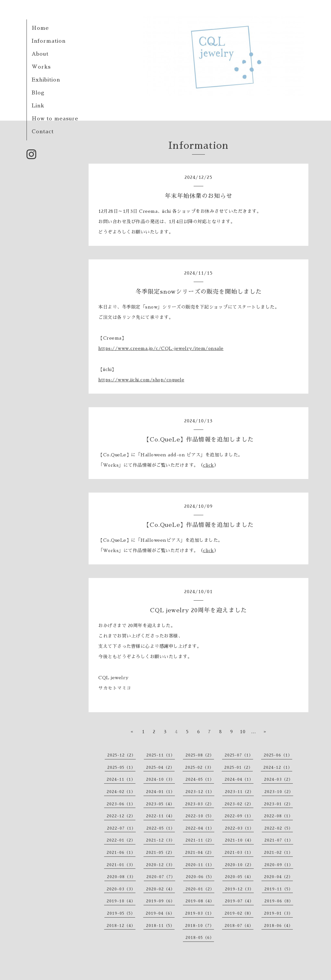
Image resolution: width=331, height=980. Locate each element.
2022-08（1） (278, 816)
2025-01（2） (239, 768)
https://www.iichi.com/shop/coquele (141, 380)
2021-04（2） (200, 853)
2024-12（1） (278, 768)
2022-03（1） (239, 828)
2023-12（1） (200, 792)
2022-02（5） (279, 828)
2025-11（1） (161, 755)
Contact (43, 132)
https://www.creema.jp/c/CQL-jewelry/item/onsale (161, 348)
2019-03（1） (200, 913)
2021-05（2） (160, 853)
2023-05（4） (160, 804)
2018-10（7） (200, 926)
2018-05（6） (200, 938)
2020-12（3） (160, 865)
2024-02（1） (121, 792)
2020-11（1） (200, 865)
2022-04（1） (200, 828)
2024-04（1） (239, 779)
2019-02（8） (239, 913)
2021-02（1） (278, 853)
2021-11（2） (200, 840)
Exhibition (46, 80)
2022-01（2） (121, 840)
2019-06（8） (279, 901)
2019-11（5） (279, 889)
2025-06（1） (278, 755)
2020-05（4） (239, 877)
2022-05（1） (161, 828)
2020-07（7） (161, 877)
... (254, 732)
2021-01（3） (121, 865)
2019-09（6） (160, 901)
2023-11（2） (239, 792)
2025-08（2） (200, 755)
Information (49, 41)
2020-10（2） (239, 865)
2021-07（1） (279, 840)
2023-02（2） (239, 804)
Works (41, 67)
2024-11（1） (121, 779)
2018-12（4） (121, 926)
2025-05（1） (121, 768)
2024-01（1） (160, 792)
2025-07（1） (239, 755)
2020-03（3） (121, 889)
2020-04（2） (278, 877)
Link (38, 106)
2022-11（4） (160, 816)
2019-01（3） (278, 913)
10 (243, 732)
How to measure (55, 119)
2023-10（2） (279, 792)
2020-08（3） (121, 877)
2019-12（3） (239, 889)
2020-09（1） (279, 865)
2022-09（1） (239, 816)
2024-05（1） (200, 779)
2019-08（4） (200, 901)
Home (40, 28)
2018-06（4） (278, 926)
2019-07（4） (239, 901)
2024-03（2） (278, 779)
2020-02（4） (160, 889)
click (208, 465)
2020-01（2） (200, 889)
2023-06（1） (121, 804)
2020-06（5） (200, 877)
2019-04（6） (160, 913)
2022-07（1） (121, 828)
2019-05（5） (121, 913)
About (40, 54)
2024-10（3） (160, 779)
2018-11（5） (160, 926)
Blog (38, 93)
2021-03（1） (239, 853)
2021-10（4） (239, 840)
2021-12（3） (160, 840)
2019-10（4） (121, 901)
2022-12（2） (121, 816)
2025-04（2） (160, 768)
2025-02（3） (199, 768)
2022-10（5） (200, 816)
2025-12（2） (122, 755)
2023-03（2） (200, 804)
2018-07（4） (239, 926)
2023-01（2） (278, 804)
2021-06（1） (121, 853)
